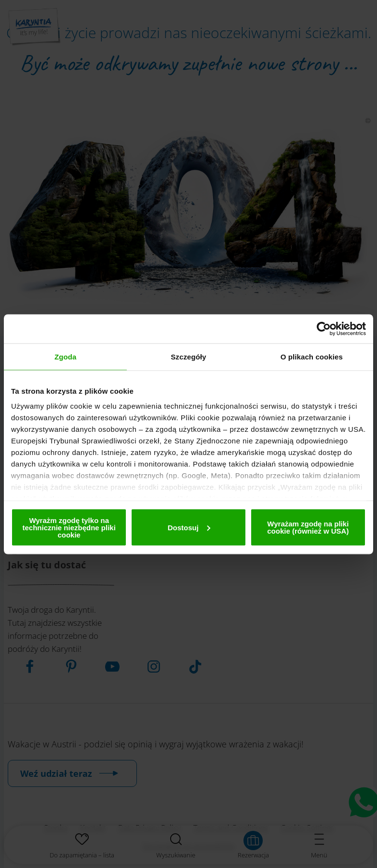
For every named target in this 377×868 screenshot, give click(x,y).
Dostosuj (189, 527)
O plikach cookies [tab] (312, 356)
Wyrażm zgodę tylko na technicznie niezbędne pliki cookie (69, 527)
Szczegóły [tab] (188, 356)
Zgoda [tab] (66, 356)
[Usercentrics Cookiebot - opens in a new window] (324, 329)
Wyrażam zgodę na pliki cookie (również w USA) (308, 527)
